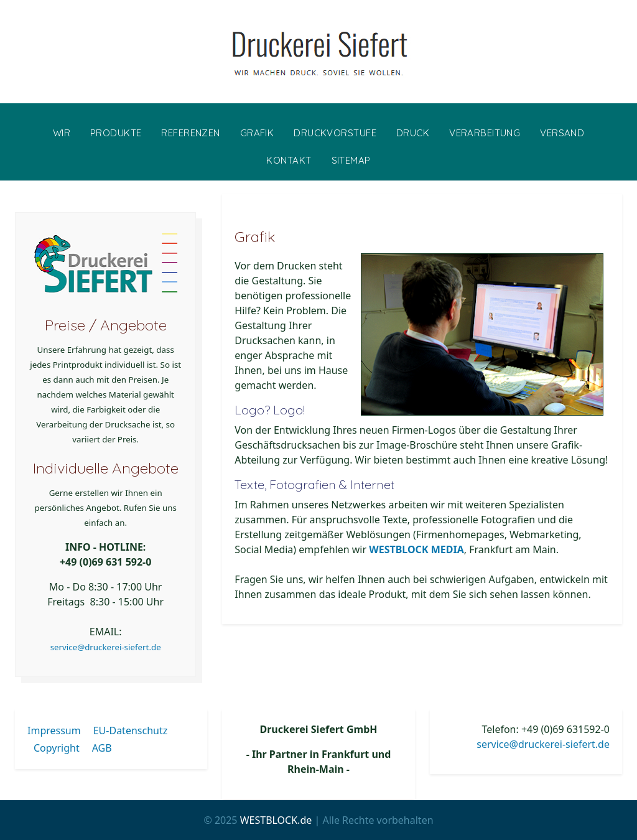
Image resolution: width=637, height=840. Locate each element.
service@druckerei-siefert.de (106, 647)
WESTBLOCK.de (276, 820)
